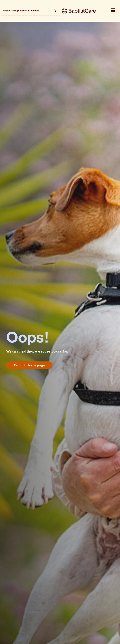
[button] (55, 11)
